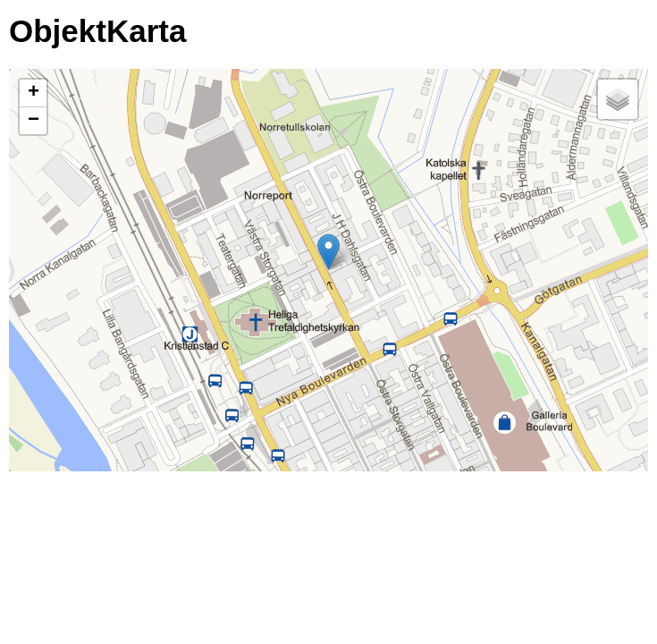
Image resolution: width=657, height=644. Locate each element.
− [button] (34, 121)
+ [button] (34, 93)
